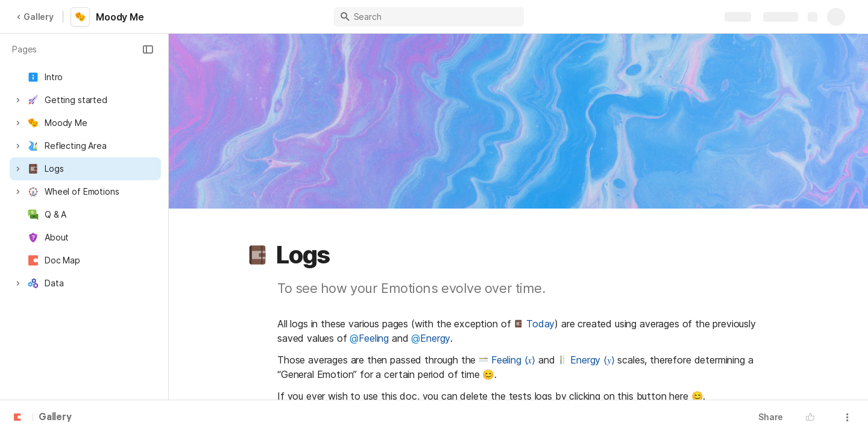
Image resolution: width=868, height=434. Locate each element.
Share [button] (771, 417)
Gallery (35, 17)
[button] (148, 49)
